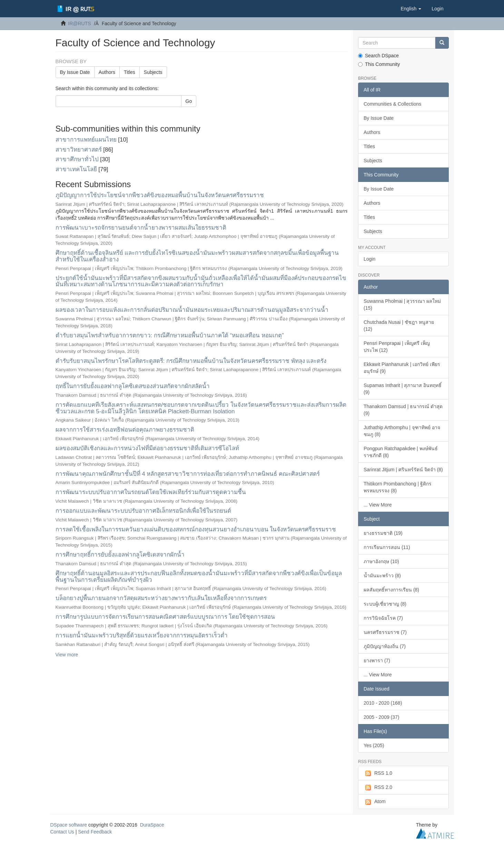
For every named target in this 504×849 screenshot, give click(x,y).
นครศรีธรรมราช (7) (385, 632)
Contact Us (62, 832)
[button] (411, 9)
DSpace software (69, 825)
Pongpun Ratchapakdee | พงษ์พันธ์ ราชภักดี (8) (401, 452)
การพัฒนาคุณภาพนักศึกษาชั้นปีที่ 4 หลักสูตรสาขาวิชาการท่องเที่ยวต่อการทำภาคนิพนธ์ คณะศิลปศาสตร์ (188, 474)
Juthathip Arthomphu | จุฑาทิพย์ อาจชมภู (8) (402, 431)
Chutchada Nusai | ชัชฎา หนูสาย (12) (399, 326)
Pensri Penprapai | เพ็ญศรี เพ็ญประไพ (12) (397, 347)
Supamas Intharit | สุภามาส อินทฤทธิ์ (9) (403, 389)
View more (67, 655)
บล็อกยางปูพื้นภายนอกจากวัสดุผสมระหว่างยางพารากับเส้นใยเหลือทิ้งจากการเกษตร (161, 598)
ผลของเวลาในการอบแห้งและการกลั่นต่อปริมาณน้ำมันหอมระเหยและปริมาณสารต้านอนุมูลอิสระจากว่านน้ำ (192, 310)
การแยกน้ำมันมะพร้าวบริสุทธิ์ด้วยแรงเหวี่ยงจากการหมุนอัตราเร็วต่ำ (142, 635)
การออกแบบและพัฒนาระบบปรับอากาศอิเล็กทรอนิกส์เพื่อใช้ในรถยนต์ (143, 511)
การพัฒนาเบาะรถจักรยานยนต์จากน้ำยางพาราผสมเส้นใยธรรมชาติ (141, 228)
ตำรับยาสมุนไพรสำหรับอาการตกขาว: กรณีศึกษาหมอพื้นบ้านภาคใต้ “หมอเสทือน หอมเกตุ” (170, 335)
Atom (375, 802)
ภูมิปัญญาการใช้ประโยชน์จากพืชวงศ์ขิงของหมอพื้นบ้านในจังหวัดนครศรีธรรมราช (160, 195)
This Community (379, 64)
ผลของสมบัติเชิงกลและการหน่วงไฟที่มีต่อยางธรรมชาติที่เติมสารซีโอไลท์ (147, 448)
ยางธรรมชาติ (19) (383, 533)
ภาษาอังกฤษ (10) (381, 561)
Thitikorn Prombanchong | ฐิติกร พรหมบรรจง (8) (398, 487)
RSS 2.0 (378, 788)
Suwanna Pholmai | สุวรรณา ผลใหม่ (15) (402, 305)
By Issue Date (75, 72)
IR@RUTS (79, 23)
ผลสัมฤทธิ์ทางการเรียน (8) (391, 590)
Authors (107, 72)
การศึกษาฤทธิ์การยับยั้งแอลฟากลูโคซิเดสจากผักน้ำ (120, 555)
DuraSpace (152, 825)
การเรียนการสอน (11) (387, 547)
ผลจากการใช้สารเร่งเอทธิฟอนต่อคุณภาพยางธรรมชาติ (125, 430)
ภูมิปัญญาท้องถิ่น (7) (385, 646)
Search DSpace (378, 56)
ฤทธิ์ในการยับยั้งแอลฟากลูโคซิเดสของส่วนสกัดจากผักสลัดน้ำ (133, 386)
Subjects (153, 72)
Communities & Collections (392, 104)
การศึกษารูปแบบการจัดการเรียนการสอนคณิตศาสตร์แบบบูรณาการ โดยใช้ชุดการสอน (165, 617)
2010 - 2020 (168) (383, 703)
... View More (378, 505)
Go (189, 101)
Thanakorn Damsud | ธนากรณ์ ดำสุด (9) (403, 410)
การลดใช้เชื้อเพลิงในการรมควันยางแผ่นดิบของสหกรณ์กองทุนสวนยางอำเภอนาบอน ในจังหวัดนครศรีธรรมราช (196, 529)
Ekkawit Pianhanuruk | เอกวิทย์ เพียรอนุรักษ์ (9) (402, 368)
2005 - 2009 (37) (382, 717)
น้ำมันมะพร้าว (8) (382, 576)
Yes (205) (374, 745)
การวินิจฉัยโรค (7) (383, 618)
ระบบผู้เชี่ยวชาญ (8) (385, 604)
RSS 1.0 (378, 773)
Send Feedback (95, 832)
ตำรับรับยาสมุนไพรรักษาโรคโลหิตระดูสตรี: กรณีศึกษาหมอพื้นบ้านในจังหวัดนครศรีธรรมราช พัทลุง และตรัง (191, 361)
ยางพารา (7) (377, 660)
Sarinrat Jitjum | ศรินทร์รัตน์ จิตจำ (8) (403, 470)
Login (369, 259)
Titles (130, 72)
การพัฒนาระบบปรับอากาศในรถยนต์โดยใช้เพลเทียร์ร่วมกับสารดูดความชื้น (151, 492)
